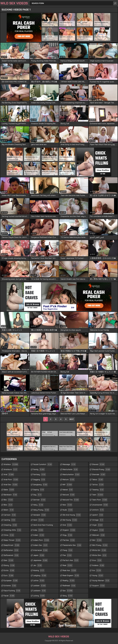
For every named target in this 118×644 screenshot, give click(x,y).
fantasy (40, 475)
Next (72, 419)
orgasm (69, 530)
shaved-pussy (101, 469)
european (11, 581)
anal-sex (11, 485)
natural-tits (71, 500)
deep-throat (12, 540)
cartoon (10, 515)
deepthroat (12, 545)
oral (67, 525)
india (38, 530)
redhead (69, 586)
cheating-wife (13, 530)
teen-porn (100, 500)
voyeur (98, 530)
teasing (98, 490)
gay (38, 495)
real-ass (69, 570)
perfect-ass (71, 560)
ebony (9, 565)
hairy (38, 505)
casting (10, 520)
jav (38, 565)
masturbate (70, 469)
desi (9, 560)
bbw (8, 505)
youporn (99, 586)
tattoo (98, 485)
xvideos (98, 565)
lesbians (40, 591)
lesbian (40, 586)
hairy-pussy (41, 510)
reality (69, 581)
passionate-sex (72, 545)
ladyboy (40, 575)
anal (9, 475)
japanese (40, 560)
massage (69, 464)
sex (68, 591)
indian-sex (40, 545)
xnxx (97, 560)
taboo (98, 480)
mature (69, 480)
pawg (68, 550)
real (68, 565)
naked (68, 490)
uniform (98, 510)
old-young (70, 520)
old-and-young (72, 515)
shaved (98, 464)
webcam (98, 535)
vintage (98, 520)
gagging (39, 480)
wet (97, 540)
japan (39, 555)
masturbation (71, 475)
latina (39, 581)
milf (67, 485)
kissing (39, 570)
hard (39, 520)
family (39, 469)
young (98, 575)
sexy (68, 596)
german (39, 500)
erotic (9, 570)
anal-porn (11, 480)
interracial (41, 550)
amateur (11, 464)
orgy (68, 535)
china (9, 535)
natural (69, 495)
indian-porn (41, 540)
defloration (11, 550)
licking (39, 596)
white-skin (99, 555)
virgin (97, 525)
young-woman (101, 581)
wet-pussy (100, 545)
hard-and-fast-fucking (43, 526)
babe (9, 490)
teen (98, 495)
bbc (8, 500)
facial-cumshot (43, 464)
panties (69, 540)
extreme (10, 586)
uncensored (100, 505)
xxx (97, 570)
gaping (39, 490)
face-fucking (12, 591)
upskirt (98, 515)
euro (9, 575)
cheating (10, 525)
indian (39, 535)
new (67, 505)
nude (68, 510)
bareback (10, 495)
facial (9, 596)
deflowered (11, 555)
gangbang (40, 485)
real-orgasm (71, 575)
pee (67, 555)
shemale (99, 475)
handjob (40, 515)
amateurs (11, 469)
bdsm (9, 510)
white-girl (99, 550)
